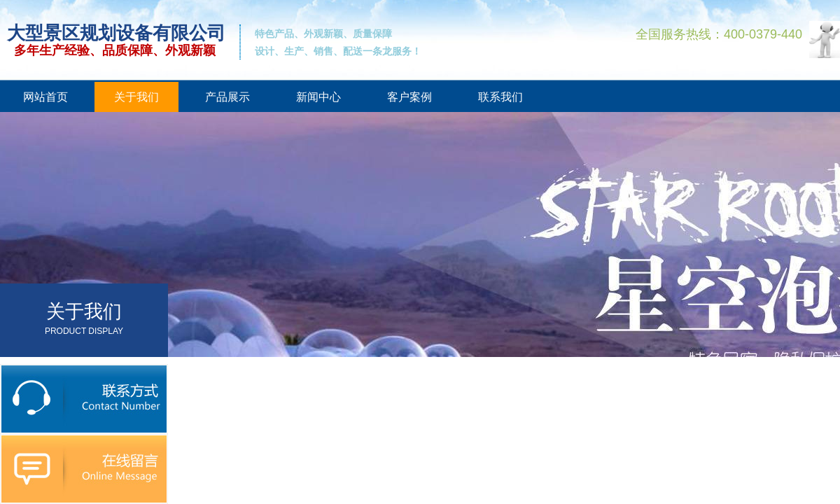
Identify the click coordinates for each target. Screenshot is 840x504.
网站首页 (45, 97)
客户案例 (409, 97)
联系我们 (500, 97)
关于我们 (136, 97)
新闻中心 (318, 97)
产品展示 (227, 97)
